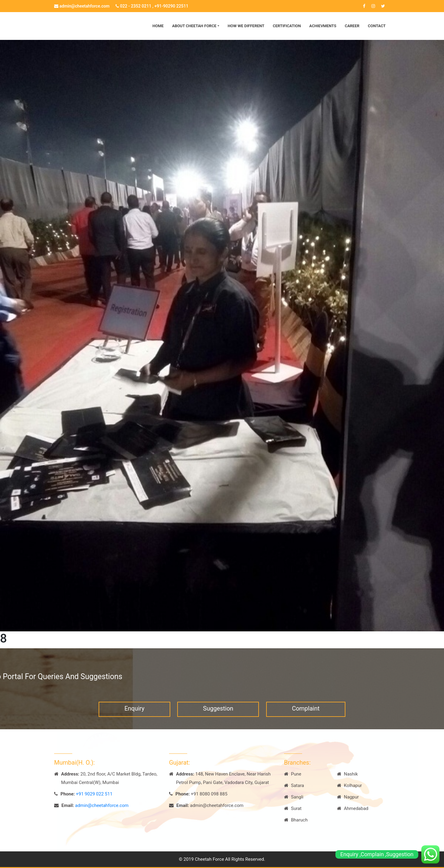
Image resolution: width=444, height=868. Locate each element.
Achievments (323, 26)
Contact (377, 26)
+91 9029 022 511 (94, 794)
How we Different (246, 26)
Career (352, 26)
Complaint (306, 716)
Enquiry (134, 716)
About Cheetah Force (194, 26)
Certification (287, 26)
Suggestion (218, 716)
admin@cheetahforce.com (82, 6)
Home (158, 26)
